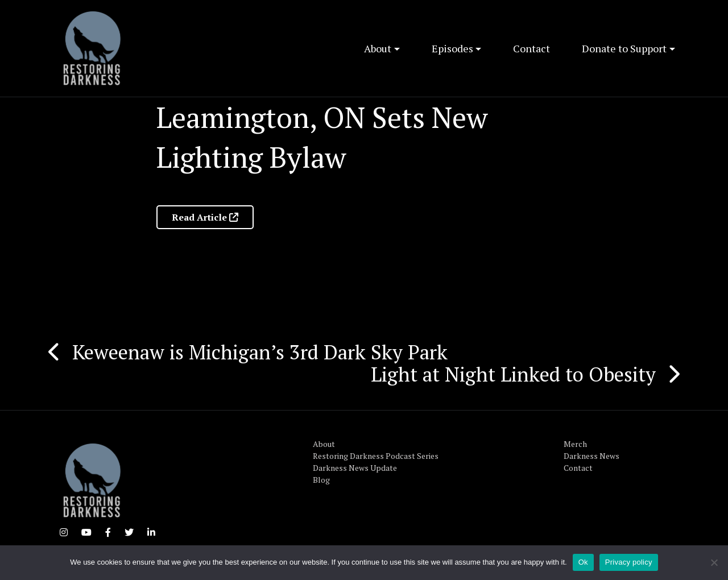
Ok (583, 562)
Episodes (452, 48)
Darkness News (591, 456)
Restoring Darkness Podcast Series (376, 456)
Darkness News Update (355, 468)
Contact (531, 48)
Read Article (205, 217)
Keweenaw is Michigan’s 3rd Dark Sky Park (260, 352)
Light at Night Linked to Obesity (513, 374)
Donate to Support (624, 48)
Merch (575, 444)
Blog (321, 480)
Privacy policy (629, 562)
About (378, 48)
